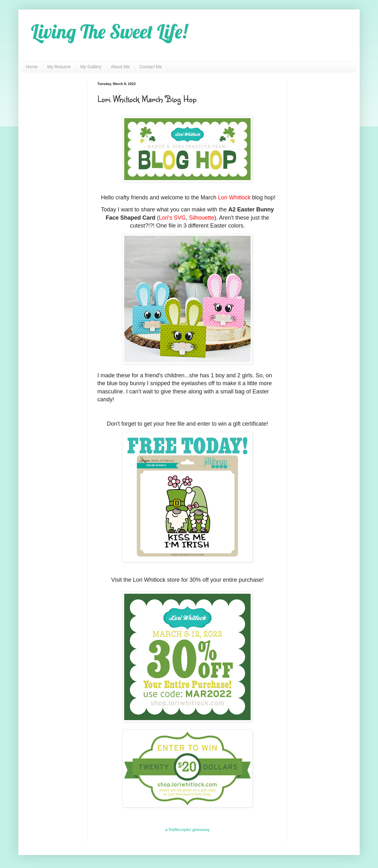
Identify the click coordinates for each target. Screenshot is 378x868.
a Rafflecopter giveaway (188, 830)
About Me (120, 67)
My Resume (59, 67)
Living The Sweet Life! (109, 31)
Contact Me (151, 67)
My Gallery (91, 67)
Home (32, 67)
